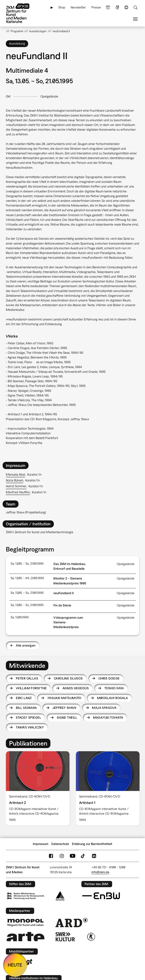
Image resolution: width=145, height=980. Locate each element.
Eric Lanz (24, 698)
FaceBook (51, 856)
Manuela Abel (15, 474)
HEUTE (15, 965)
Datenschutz (60, 844)
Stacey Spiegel (29, 718)
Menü (135, 19)
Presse (96, 7)
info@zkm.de (100, 872)
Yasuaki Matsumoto (64, 698)
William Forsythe (31, 688)
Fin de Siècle (62, 605)
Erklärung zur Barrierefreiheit (92, 844)
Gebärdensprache (117, 7)
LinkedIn (94, 856)
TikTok (83, 856)
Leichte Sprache (108, 7)
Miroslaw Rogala (113, 698)
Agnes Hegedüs (76, 688)
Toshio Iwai (114, 688)
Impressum (41, 844)
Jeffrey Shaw (64, 708)
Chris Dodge (109, 678)
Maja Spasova (104, 708)
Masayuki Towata (108, 718)
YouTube (72, 856)
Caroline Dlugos (68, 678)
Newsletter (78, 7)
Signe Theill (67, 718)
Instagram (62, 856)
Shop (62, 7)
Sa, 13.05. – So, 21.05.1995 (27, 564)
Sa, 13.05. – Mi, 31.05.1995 (27, 578)
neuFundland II (64, 593)
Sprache (126, 7)
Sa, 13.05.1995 (20, 617)
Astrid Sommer (16, 486)
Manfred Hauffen (18, 492)
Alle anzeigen (26, 645)
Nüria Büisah (15, 480)
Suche (135, 7)
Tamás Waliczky (30, 727)
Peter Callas (27, 678)
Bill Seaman (26, 708)
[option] (38, 788)
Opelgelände (49, 96)
